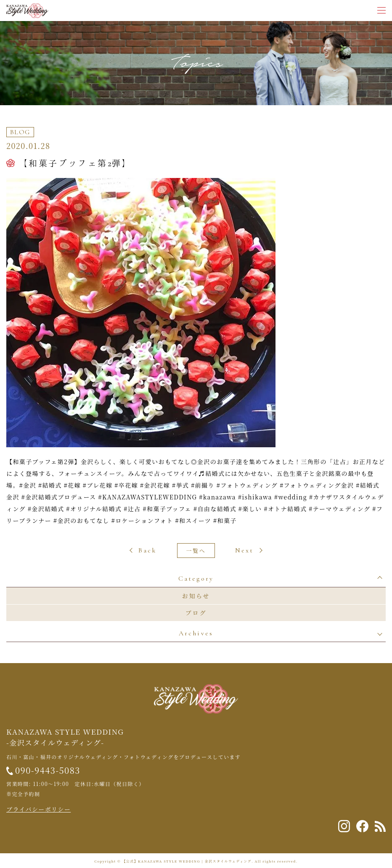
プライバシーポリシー (38, 809)
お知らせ (196, 596)
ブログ (196, 613)
